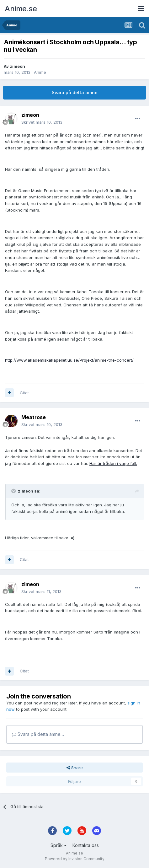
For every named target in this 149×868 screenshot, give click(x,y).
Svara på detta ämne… (38, 734)
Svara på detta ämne (75, 92)
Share (75, 768)
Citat (24, 393)
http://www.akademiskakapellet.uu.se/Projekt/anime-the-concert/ (69, 360)
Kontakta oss (86, 845)
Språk (59, 845)
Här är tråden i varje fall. (113, 463)
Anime (40, 72)
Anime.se (21, 9)
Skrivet (42, 122)
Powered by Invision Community (75, 859)
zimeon (17, 66)
